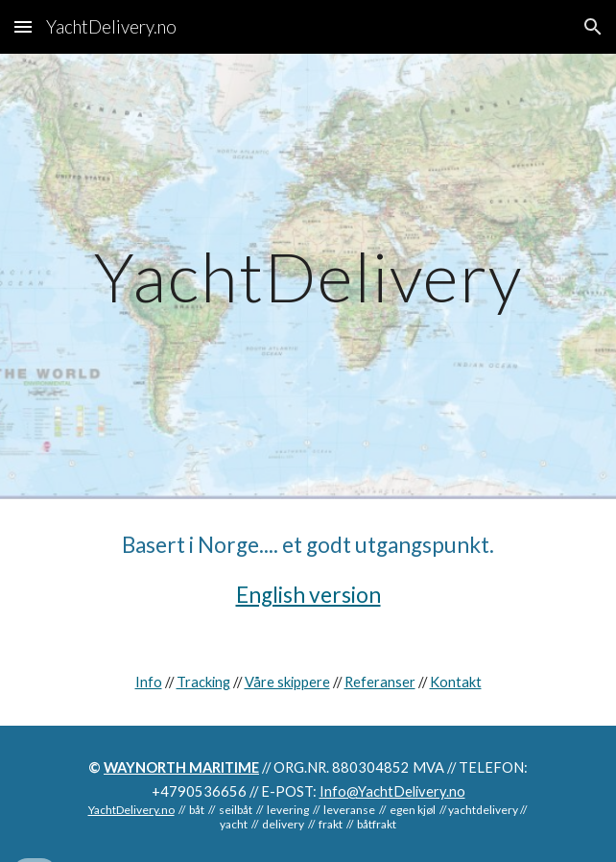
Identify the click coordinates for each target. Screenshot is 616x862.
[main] (308, 277)
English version (308, 595)
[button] (23, 26)
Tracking (203, 682)
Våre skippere (287, 682)
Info (149, 682)
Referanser (380, 682)
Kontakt (456, 682)
